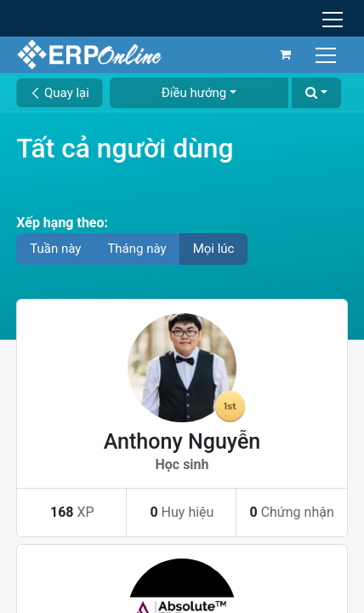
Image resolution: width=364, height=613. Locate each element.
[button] (316, 93)
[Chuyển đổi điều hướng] (328, 54)
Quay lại (60, 93)
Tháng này (136, 249)
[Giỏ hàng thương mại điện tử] (286, 54)
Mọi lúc (214, 249)
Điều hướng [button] (194, 93)
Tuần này (55, 249)
